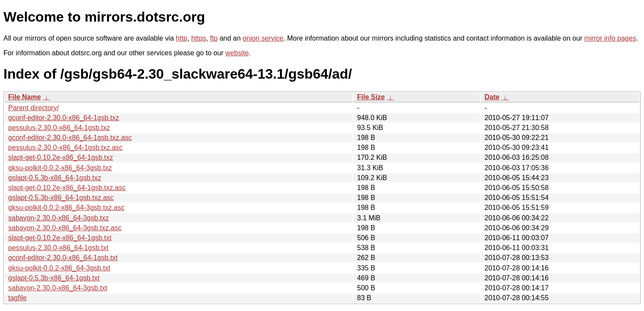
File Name (25, 97)
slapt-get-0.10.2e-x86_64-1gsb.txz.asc (67, 188)
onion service (263, 38)
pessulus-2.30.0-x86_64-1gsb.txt (58, 248)
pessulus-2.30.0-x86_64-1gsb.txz (59, 128)
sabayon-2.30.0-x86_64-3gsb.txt (58, 288)
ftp (214, 38)
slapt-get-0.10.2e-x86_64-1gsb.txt (60, 238)
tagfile (17, 298)
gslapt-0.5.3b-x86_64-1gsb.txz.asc (61, 198)
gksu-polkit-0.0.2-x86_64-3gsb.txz (60, 168)
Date (492, 97)
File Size (371, 97)
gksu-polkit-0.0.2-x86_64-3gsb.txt (59, 268)
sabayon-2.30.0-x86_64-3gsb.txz (58, 218)
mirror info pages (610, 38)
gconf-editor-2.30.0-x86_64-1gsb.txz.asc (70, 138)
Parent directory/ (33, 108)
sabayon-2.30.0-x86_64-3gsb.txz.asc (65, 228)
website (237, 53)
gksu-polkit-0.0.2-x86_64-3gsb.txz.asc (66, 208)
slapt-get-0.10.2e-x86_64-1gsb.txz (61, 157)
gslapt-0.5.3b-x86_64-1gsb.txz (55, 178)
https (199, 38)
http (182, 38)
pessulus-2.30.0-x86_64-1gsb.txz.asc (65, 148)
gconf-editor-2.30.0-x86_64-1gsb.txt (63, 258)
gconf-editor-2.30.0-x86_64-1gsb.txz (64, 118)
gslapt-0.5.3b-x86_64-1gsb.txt (54, 278)
